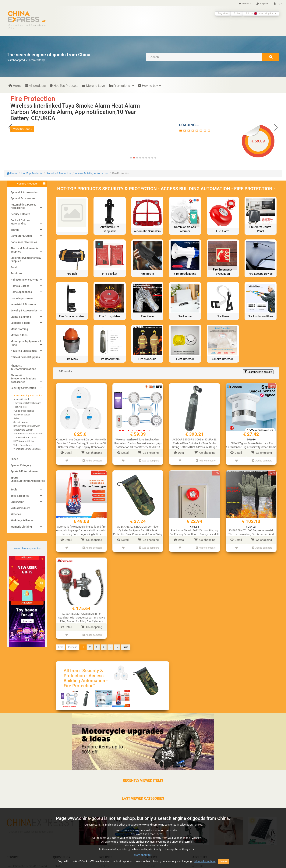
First (60, 647)
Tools (14, 490)
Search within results (258, 372)
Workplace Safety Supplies (27, 449)
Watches (16, 514)
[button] (276, 127)
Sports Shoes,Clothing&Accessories (28, 479)
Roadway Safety (22, 415)
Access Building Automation (92, 173)
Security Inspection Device (27, 426)
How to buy (150, 86)
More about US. (143, 855)
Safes (16, 418)
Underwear (17, 502)
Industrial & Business (23, 304)
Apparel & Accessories (24, 192)
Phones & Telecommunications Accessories (23, 379)
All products (36, 86)
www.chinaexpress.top (28, 548)
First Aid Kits (20, 407)
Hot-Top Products (64, 86)
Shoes (14, 459)
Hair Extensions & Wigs (24, 280)
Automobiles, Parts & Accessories (23, 206)
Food (14, 267)
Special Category (21, 465)
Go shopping (92, 453)
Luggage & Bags (20, 323)
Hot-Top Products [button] (27, 184)
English (223, 13)
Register (262, 4)
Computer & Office (22, 236)
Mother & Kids (19, 335)
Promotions (121, 86)
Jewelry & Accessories (24, 310)
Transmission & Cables (25, 438)
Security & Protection (59, 173)
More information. (205, 861)
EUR (237, 13)
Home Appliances (21, 292)
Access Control (21, 399)
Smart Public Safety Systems (28, 434)
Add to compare (92, 461)
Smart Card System (23, 430)
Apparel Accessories (23, 198)
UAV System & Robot (24, 441)
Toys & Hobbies (20, 496)
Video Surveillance (23, 445)
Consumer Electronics (24, 242)
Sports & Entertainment (25, 471)
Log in (278, 4)
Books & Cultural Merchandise (21, 222)
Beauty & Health (20, 214)
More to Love (94, 86)
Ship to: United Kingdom (261, 13)
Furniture (16, 273)
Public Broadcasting (24, 411)
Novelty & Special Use (24, 351)
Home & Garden (20, 286)
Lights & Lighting (21, 317)
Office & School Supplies (25, 357)
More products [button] (22, 129)
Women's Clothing (21, 527)
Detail (66, 453)
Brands (15, 230)
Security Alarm (21, 422)
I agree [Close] (223, 861)
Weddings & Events (22, 520)
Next (126, 647)
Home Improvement (23, 298)
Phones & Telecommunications (23, 367)
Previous (73, 647)
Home (15, 86)
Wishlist (245, 4)
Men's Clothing (19, 329)
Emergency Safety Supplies (27, 403)
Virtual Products (20, 508)
